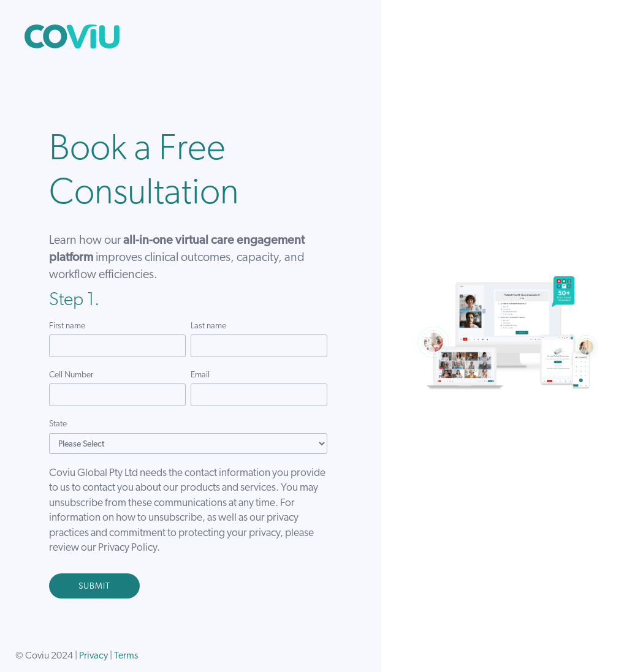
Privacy (93, 656)
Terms (126, 656)
